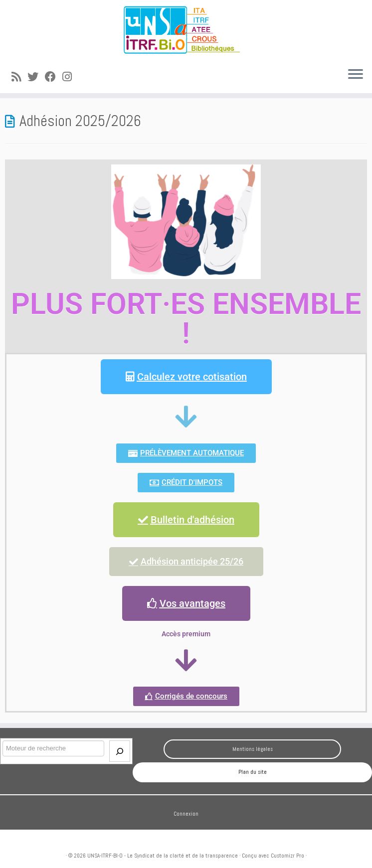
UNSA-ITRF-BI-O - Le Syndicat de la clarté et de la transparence (163, 856)
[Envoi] (120, 751)
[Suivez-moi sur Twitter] (36, 77)
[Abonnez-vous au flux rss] (19, 77)
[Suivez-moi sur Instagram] (70, 77)
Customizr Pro (287, 856)
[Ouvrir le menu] (356, 75)
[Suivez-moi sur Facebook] (54, 77)
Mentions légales (253, 749)
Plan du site (253, 772)
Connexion (186, 814)
